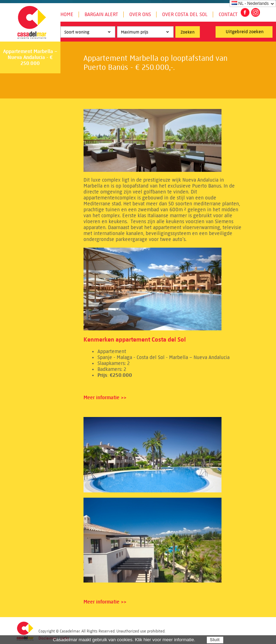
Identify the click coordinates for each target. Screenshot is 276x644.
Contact (228, 14)
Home (67, 14)
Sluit (215, 640)
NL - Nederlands (250, 3)
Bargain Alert (101, 14)
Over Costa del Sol (185, 14)
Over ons (140, 14)
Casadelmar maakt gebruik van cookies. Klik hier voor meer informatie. (124, 640)
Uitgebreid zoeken (245, 32)
